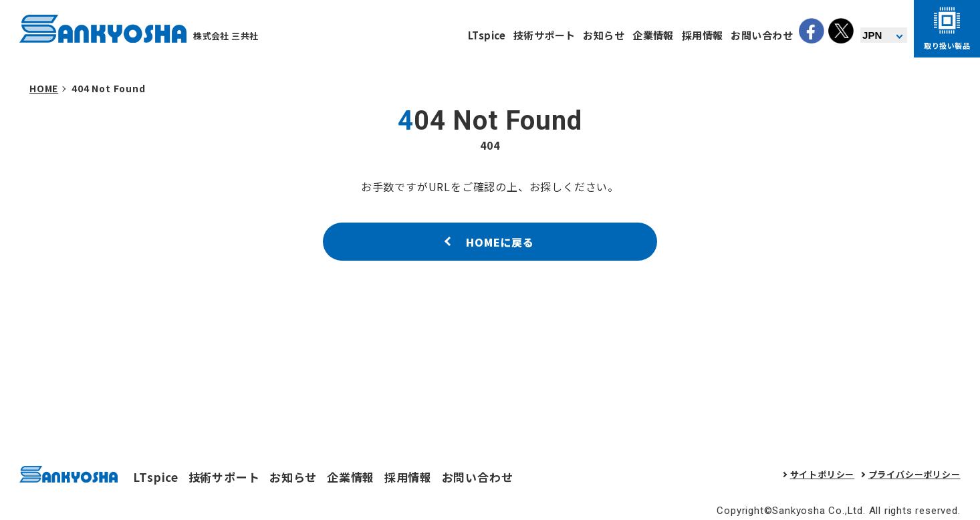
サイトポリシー (823, 474)
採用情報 (703, 35)
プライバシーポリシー (914, 474)
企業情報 (653, 35)
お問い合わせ (762, 35)
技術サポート (544, 35)
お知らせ (604, 35)
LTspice (487, 35)
